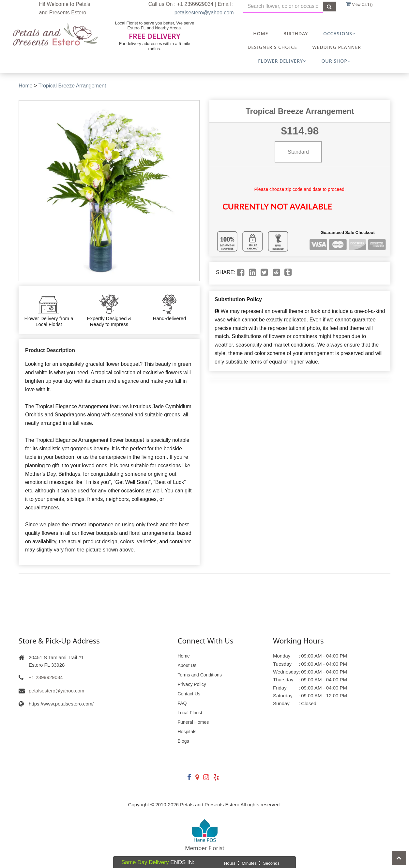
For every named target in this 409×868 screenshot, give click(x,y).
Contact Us (189, 694)
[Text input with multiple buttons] (283, 6)
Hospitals (187, 732)
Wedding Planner (337, 47)
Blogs (183, 741)
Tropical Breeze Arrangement (72, 86)
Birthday (296, 33)
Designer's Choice (272, 47)
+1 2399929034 (46, 677)
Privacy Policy (192, 684)
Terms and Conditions (200, 675)
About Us (187, 665)
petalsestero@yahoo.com (204, 13)
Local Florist (190, 713)
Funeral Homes (193, 722)
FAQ (182, 703)
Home (261, 33)
